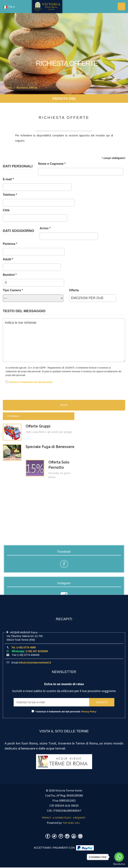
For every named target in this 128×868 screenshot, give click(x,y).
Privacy (47, 818)
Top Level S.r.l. (71, 823)
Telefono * (10, 195)
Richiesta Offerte (27, 88)
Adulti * (8, 259)
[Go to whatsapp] (119, 857)
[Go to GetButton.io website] (119, 864)
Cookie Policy (63, 818)
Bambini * (10, 275)
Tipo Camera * (13, 290)
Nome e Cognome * (52, 164)
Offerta (74, 290)
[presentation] (80, 385)
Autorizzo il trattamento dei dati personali (30, 382)
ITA (8, 7)
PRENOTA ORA (64, 99)
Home (8, 88)
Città (6, 210)
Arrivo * (45, 228)
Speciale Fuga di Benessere (51, 447)
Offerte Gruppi (38, 426)
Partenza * (10, 244)
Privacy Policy (89, 712)
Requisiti (80, 818)
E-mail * (8, 179)
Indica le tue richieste (64, 340)
